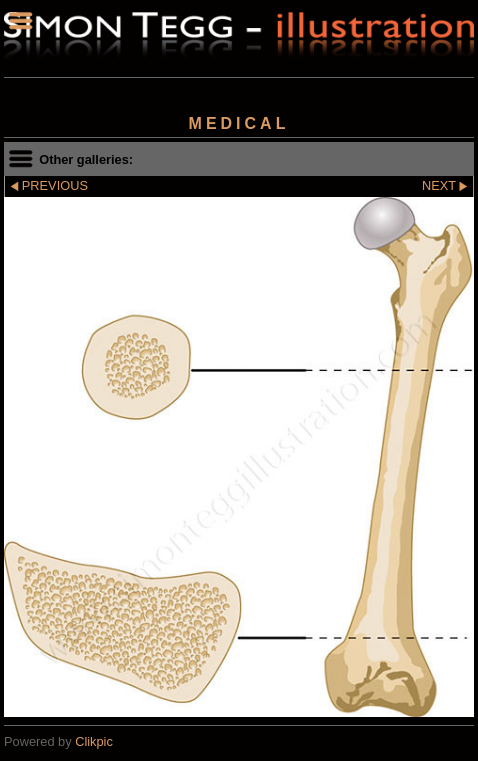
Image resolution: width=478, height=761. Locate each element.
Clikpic (94, 741)
